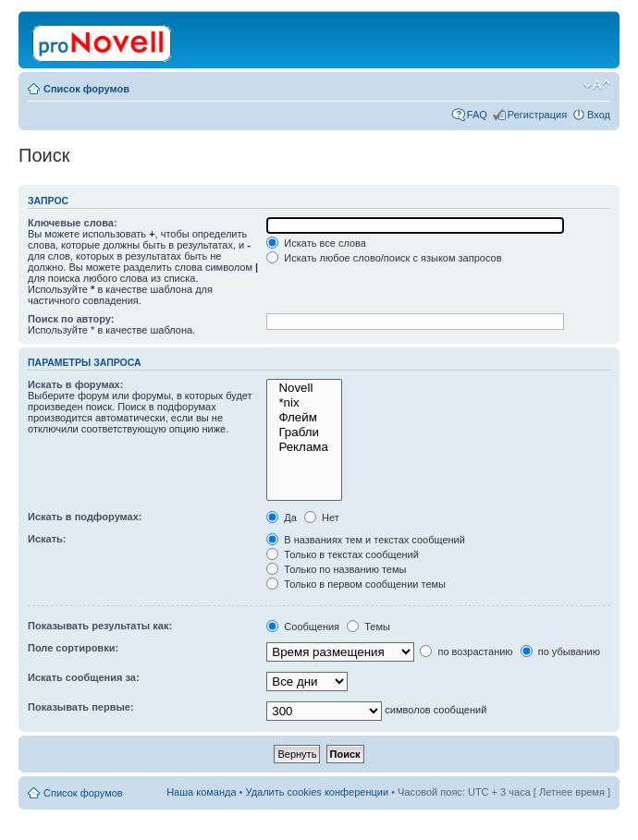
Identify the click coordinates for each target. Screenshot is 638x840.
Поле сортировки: (73, 648)
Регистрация (537, 115)
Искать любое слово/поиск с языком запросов (384, 258)
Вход (599, 115)
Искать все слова (316, 243)
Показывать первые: (81, 707)
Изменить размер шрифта (597, 85)
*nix (304, 403)
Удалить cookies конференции (318, 792)
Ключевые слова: (73, 223)
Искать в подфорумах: (85, 517)
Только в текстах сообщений (343, 554)
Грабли (304, 432)
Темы (368, 627)
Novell (304, 388)
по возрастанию (466, 651)
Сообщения (303, 627)
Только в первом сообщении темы (356, 584)
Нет (322, 517)
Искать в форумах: (75, 384)
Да (282, 517)
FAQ (477, 115)
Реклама (304, 447)
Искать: (47, 539)
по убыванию (560, 651)
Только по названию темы (336, 569)
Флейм (304, 418)
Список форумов (86, 89)
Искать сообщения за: (84, 677)
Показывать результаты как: (100, 626)
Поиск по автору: (71, 319)
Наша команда (201, 792)
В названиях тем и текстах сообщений (366, 540)
